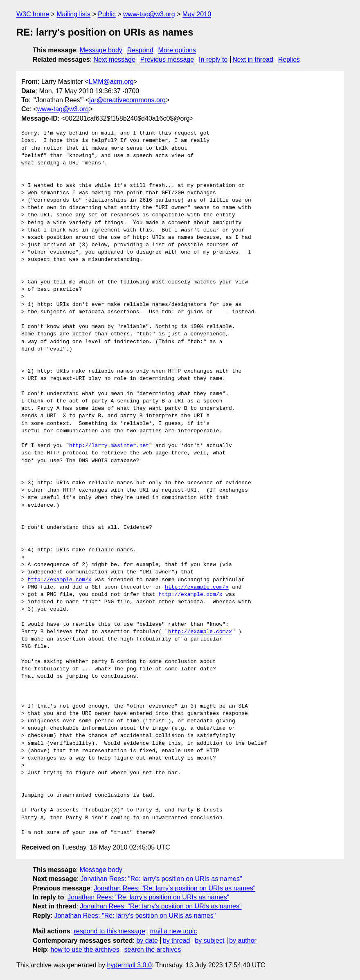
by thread (177, 941)
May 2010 (197, 14)
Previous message (167, 60)
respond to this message (109, 931)
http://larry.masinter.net (109, 446)
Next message (115, 60)
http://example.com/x (60, 580)
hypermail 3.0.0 (129, 965)
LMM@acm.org (111, 82)
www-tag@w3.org (149, 14)
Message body (101, 50)
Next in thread (253, 60)
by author (243, 941)
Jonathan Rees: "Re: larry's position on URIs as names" (161, 879)
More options (177, 50)
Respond (140, 50)
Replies (289, 60)
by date (147, 941)
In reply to (213, 60)
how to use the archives (85, 950)
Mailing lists (73, 14)
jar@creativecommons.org (127, 100)
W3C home (33, 14)
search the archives (153, 950)
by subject (209, 941)
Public (107, 14)
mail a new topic (174, 931)
